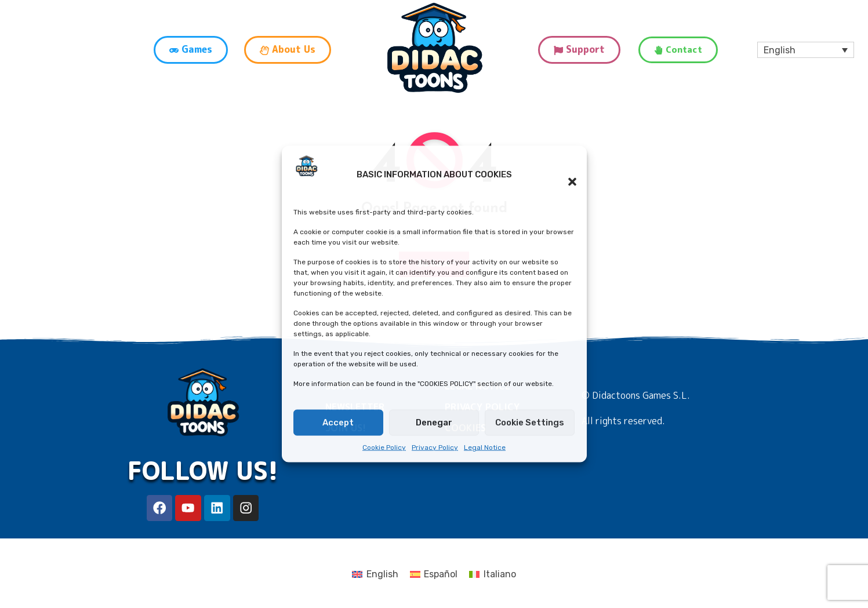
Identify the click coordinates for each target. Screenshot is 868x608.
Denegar (434, 423)
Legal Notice (485, 447)
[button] (566, 174)
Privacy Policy (435, 447)
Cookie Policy (384, 447)
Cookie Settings (530, 423)
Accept (338, 423)
